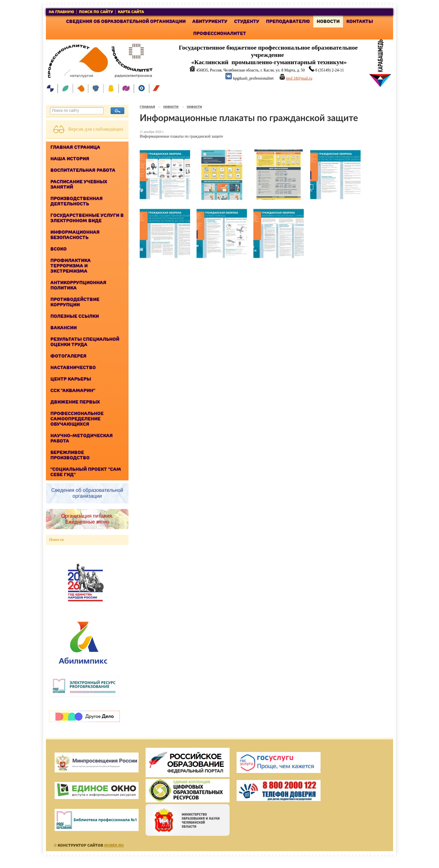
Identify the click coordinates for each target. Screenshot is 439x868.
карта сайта (131, 12)
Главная (147, 107)
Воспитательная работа (83, 170)
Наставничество (73, 368)
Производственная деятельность (77, 201)
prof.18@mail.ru (299, 78)
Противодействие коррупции (75, 302)
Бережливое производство (70, 455)
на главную (61, 12)
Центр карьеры (71, 379)
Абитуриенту (210, 21)
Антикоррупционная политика (78, 285)
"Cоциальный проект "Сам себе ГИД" (86, 472)
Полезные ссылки (75, 316)
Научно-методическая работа (82, 438)
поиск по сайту (96, 12)
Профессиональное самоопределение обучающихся (77, 419)
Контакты (360, 21)
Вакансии (64, 328)
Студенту (247, 21)
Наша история (70, 159)
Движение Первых (75, 402)
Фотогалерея (68, 356)
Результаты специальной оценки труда (85, 342)
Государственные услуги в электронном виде (87, 218)
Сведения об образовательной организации (126, 21)
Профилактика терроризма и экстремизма (71, 266)
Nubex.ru (114, 845)
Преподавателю (288, 21)
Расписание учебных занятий (79, 184)
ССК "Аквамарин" (73, 391)
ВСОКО (59, 249)
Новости (328, 21)
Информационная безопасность (75, 235)
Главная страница (75, 147)
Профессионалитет (220, 33)
